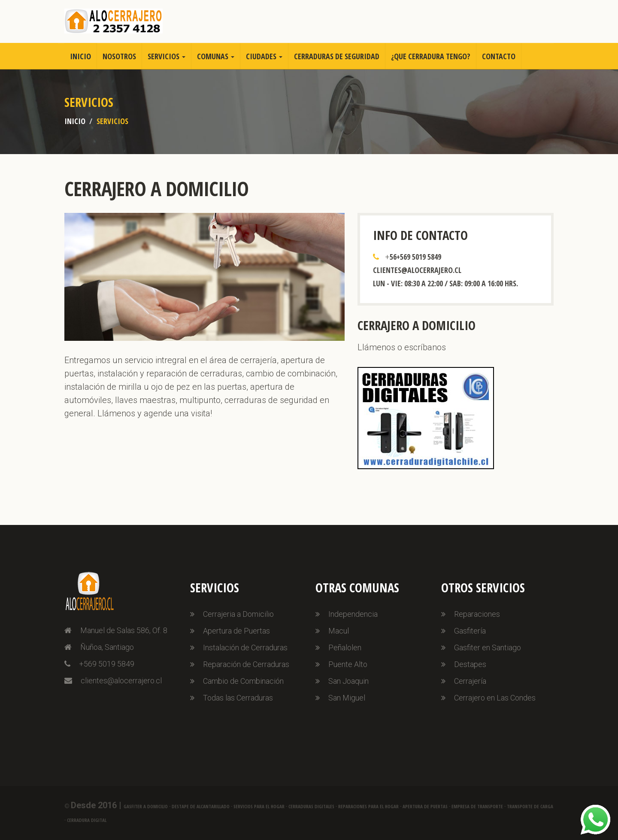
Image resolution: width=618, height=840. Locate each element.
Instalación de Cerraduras (245, 647)
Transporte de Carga (530, 806)
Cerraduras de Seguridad (337, 56)
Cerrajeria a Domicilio (238, 614)
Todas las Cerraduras (238, 698)
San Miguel (347, 698)
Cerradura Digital (87, 820)
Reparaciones (477, 614)
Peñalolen (345, 647)
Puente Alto (348, 664)
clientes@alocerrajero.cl (417, 270)
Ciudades (264, 56)
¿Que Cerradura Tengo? (431, 56)
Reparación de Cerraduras (246, 664)
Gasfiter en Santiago (488, 647)
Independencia (353, 614)
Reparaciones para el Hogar (368, 806)
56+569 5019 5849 (415, 257)
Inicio (80, 56)
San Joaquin (348, 681)
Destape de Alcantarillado (201, 806)
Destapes (470, 664)
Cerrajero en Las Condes (495, 698)
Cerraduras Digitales (311, 806)
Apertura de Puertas (236, 631)
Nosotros (119, 56)
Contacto (499, 56)
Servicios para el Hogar (259, 806)
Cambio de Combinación (243, 681)
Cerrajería (470, 681)
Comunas (216, 56)
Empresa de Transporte (477, 806)
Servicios (167, 56)
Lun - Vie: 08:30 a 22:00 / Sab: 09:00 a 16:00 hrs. (445, 283)
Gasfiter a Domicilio (146, 806)
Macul (339, 631)
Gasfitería (470, 631)
